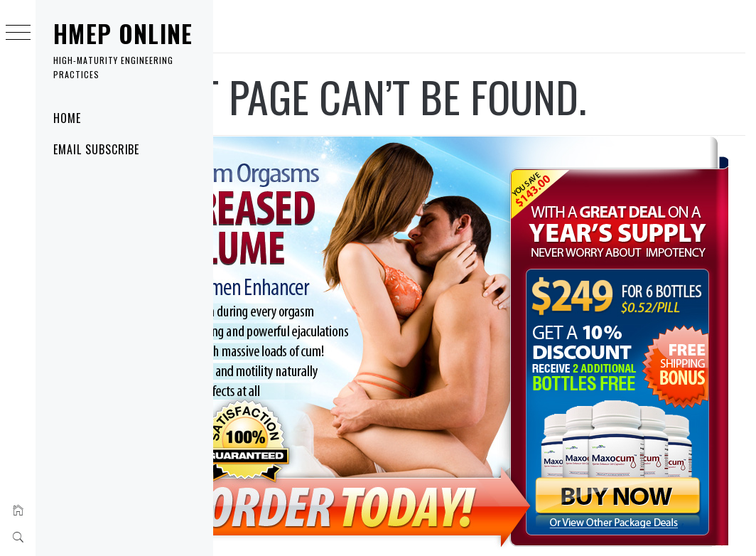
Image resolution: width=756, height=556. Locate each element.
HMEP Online (123, 34)
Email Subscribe (96, 149)
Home (67, 118)
